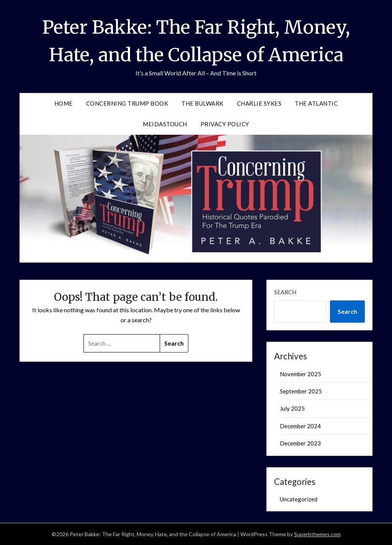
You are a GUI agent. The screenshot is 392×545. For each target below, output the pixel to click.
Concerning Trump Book (127, 103)
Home (64, 103)
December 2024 (300, 426)
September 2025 (301, 391)
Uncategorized (299, 499)
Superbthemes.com (317, 534)
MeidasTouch (165, 124)
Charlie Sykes (259, 103)
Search (285, 292)
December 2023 (300, 443)
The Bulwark (203, 103)
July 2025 (292, 408)
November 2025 (301, 374)
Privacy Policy (225, 124)
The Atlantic (316, 103)
